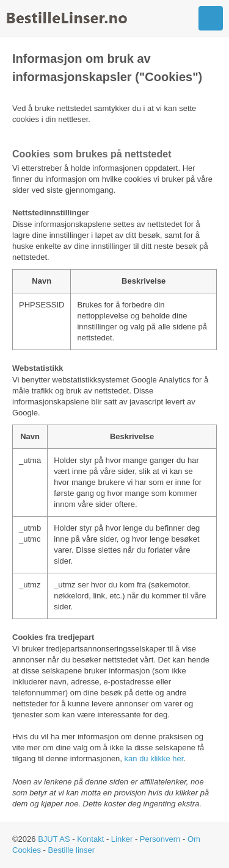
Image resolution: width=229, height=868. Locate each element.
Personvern (160, 839)
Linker (122, 839)
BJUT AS (54, 839)
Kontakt (90, 839)
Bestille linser (72, 850)
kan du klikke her (154, 759)
